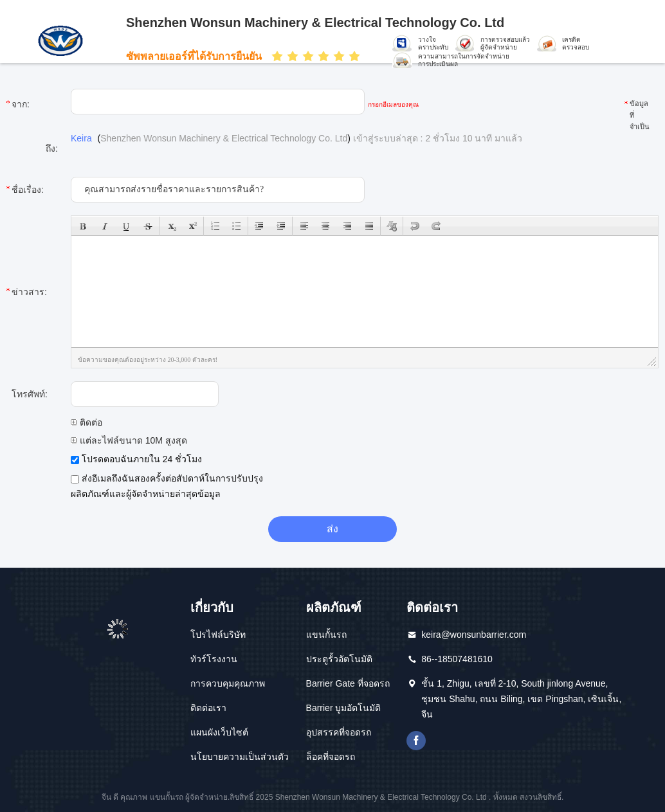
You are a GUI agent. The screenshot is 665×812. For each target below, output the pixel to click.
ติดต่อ (87, 422)
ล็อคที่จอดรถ (331, 757)
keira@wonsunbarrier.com (474, 635)
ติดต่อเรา (208, 708)
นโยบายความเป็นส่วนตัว (240, 757)
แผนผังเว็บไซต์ (219, 732)
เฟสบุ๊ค (416, 741)
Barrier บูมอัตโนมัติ (344, 708)
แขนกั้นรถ (326, 635)
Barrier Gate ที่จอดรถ (348, 683)
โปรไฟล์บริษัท (218, 635)
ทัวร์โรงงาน (214, 659)
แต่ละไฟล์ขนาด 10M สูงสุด (129, 440)
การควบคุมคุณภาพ (228, 683)
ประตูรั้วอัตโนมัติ (339, 659)
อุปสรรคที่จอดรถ (339, 732)
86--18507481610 (457, 659)
